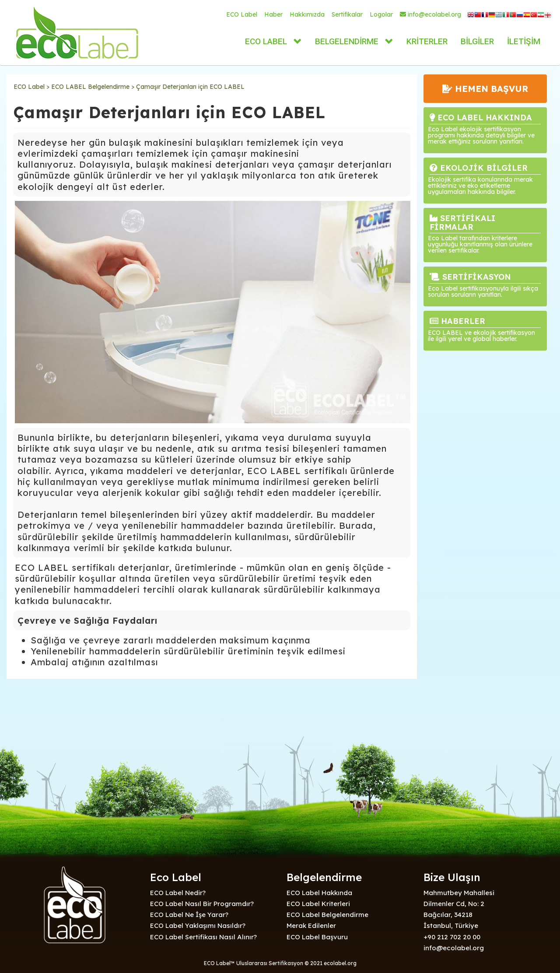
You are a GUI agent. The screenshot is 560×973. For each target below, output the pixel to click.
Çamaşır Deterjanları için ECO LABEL (190, 87)
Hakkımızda (307, 14)
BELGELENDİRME (347, 41)
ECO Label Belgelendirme (327, 915)
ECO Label (242, 14)
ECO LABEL (266, 41)
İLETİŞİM (524, 41)
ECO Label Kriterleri (318, 904)
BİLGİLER (477, 41)
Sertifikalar (347, 14)
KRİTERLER (427, 41)
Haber (273, 14)
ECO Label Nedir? (178, 893)
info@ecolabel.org (430, 14)
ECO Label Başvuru (317, 937)
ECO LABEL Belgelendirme (90, 87)
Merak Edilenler (311, 926)
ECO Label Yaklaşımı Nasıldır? (198, 926)
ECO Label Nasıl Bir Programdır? (202, 904)
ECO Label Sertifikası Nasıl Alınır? (203, 937)
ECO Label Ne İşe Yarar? (189, 915)
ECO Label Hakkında (319, 893)
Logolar (381, 14)
